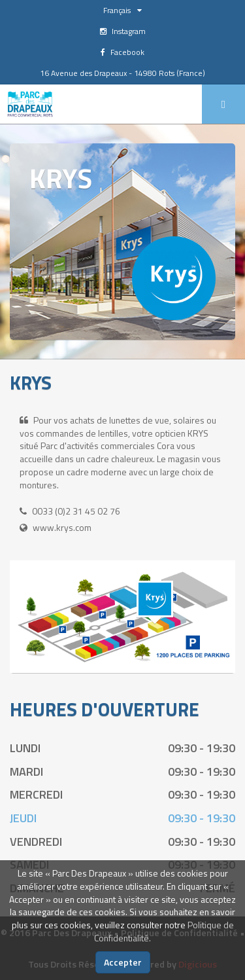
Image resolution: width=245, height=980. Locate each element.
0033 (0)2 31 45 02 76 (76, 511)
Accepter (123, 962)
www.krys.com (62, 527)
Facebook (122, 52)
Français (122, 10)
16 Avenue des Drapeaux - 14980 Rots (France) (122, 73)
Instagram (123, 31)
